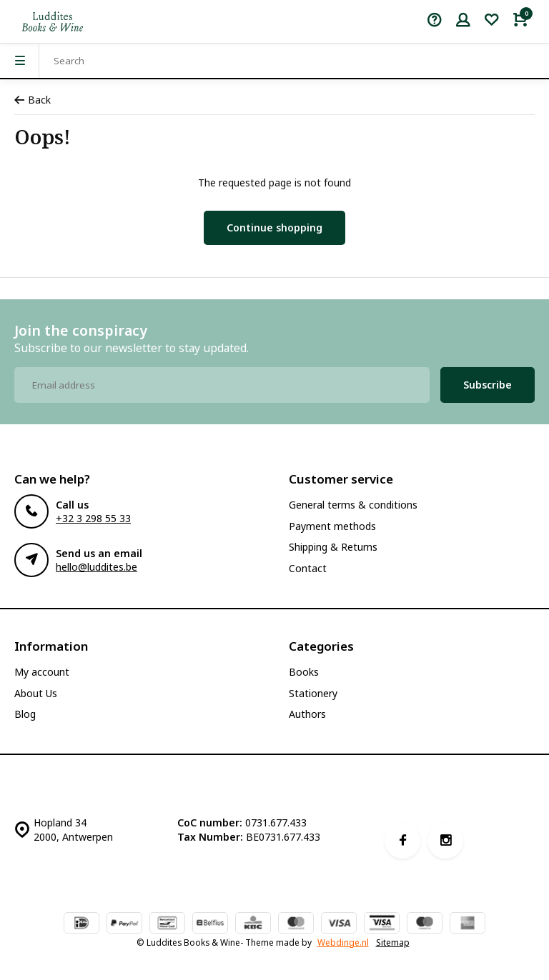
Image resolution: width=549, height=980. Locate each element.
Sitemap (393, 942)
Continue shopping (274, 227)
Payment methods (332, 526)
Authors (307, 714)
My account (42, 672)
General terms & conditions (353, 505)
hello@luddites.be (97, 567)
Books (304, 672)
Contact (308, 568)
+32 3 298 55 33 (93, 518)
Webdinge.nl (343, 942)
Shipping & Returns (333, 547)
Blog (25, 714)
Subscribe (488, 385)
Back (33, 100)
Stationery (313, 693)
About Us (36, 693)
